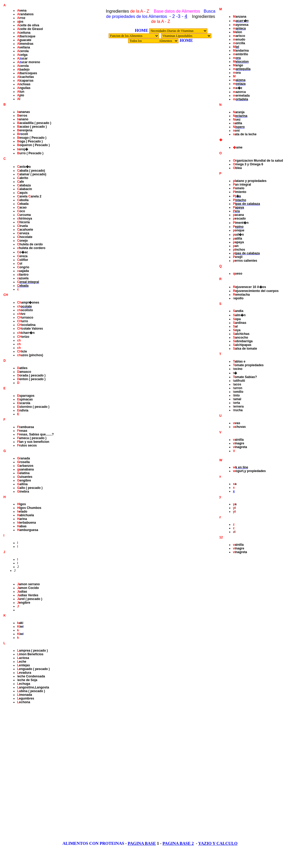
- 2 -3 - (176, 16)
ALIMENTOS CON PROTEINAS (93, 843)
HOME (141, 30)
